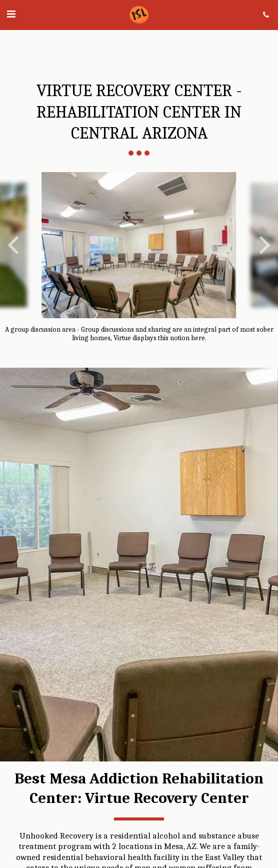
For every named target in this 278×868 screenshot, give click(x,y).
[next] (263, 245)
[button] (11, 14)
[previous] (15, 245)
